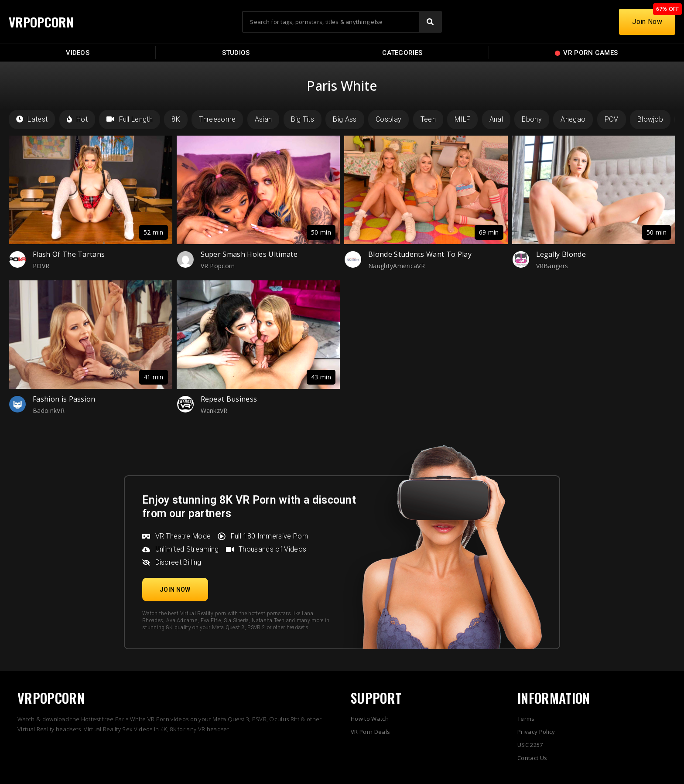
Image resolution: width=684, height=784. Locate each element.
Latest (32, 119)
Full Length (130, 119)
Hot (77, 119)
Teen (428, 119)
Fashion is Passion (64, 399)
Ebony (532, 119)
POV (612, 119)
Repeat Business (229, 399)
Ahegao (573, 119)
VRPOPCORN (42, 22)
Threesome (217, 119)
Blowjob (650, 119)
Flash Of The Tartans (69, 254)
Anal (496, 119)
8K (176, 119)
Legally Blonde (561, 254)
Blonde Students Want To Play (420, 254)
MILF (462, 119)
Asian (263, 119)
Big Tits (303, 119)
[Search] (430, 22)
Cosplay (388, 119)
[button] (175, 590)
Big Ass (345, 119)
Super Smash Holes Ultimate (249, 254)
